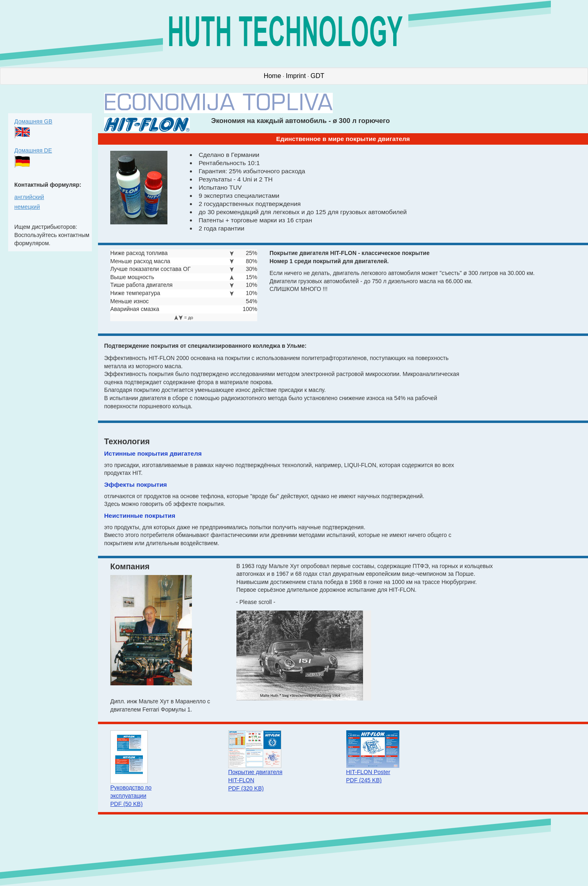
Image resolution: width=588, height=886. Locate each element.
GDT (318, 76)
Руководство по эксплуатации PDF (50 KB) (131, 796)
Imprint (296, 76)
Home (273, 76)
